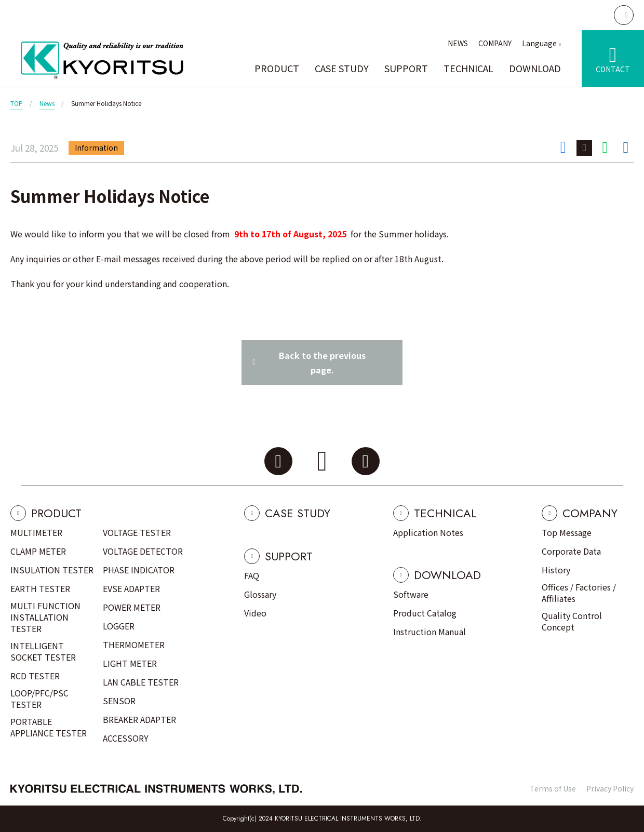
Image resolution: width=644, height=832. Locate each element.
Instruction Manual (430, 632)
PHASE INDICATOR (139, 570)
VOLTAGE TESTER (137, 532)
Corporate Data (571, 551)
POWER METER (132, 607)
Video (255, 613)
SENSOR (119, 701)
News (47, 103)
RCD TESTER (35, 676)
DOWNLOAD (535, 68)
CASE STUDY (342, 68)
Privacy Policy (610, 788)
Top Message (567, 532)
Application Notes (428, 532)
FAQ (252, 575)
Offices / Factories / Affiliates (579, 593)
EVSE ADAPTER (131, 588)
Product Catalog (425, 613)
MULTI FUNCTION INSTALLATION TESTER (45, 617)
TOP (17, 103)
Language (539, 43)
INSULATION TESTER (52, 570)
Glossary (260, 594)
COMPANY (495, 43)
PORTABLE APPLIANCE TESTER (49, 727)
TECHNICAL (468, 68)
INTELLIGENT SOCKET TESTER (43, 651)
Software (411, 594)
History (556, 570)
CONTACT (613, 69)
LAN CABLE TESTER (141, 682)
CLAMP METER (38, 551)
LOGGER (119, 626)
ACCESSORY (126, 738)
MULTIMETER (36, 532)
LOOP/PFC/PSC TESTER (39, 699)
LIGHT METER (130, 663)
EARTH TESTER (40, 588)
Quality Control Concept (572, 621)
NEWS (458, 43)
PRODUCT (277, 68)
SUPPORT (406, 68)
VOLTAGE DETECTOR (143, 551)
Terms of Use (553, 788)
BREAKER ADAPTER (139, 719)
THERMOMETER (134, 645)
